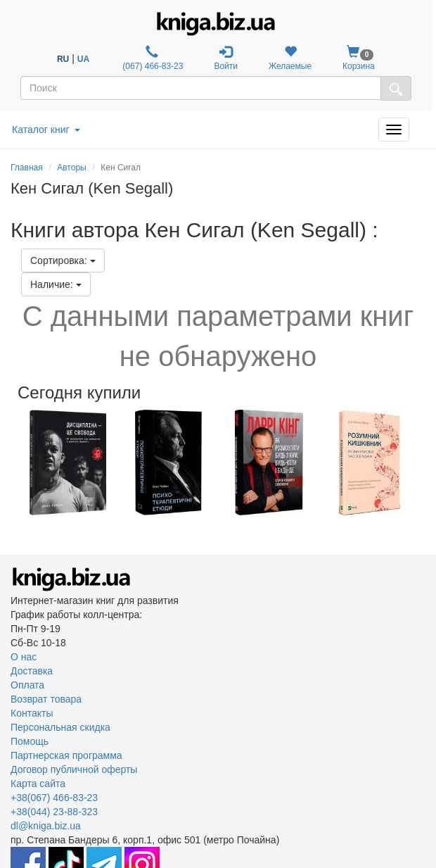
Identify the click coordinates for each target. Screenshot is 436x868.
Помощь (30, 741)
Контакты (32, 713)
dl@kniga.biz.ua (46, 826)
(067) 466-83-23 (152, 58)
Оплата (27, 685)
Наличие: (56, 284)
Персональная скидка (60, 727)
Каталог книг (46, 130)
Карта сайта (38, 784)
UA (83, 59)
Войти (226, 58)
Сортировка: (63, 260)
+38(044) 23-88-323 (54, 812)
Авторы (71, 168)
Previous (12, 463)
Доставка (32, 671)
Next (424, 463)
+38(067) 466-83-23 (54, 798)
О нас (24, 657)
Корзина (359, 58)
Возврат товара (46, 699)
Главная (27, 168)
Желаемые (290, 58)
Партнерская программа (66, 755)
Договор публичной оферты (74, 769)
